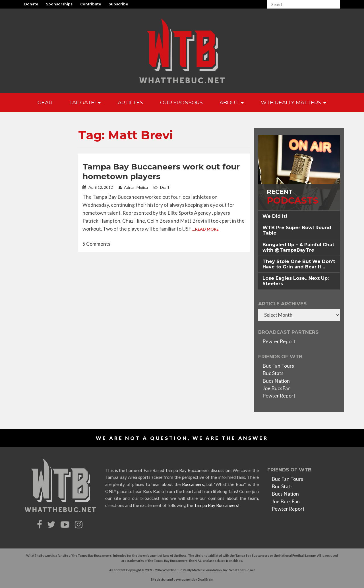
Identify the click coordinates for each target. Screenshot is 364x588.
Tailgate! (85, 103)
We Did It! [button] (275, 216)
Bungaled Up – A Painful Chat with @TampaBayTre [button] (298, 247)
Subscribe (118, 4)
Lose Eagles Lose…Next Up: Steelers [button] (296, 281)
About (232, 103)
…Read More (205, 229)
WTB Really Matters (294, 103)
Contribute (91, 4)
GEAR (45, 103)
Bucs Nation (276, 381)
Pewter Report (279, 341)
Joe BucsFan (277, 388)
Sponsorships (59, 4)
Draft (165, 187)
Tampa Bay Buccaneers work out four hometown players (161, 171)
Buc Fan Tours (278, 366)
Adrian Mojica (133, 187)
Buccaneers (193, 484)
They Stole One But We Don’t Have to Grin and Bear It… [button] (299, 264)
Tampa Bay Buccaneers (216, 505)
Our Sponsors (181, 103)
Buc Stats (273, 373)
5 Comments (96, 244)
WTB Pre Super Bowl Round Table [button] (297, 230)
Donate (31, 4)
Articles (130, 103)
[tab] (299, 216)
